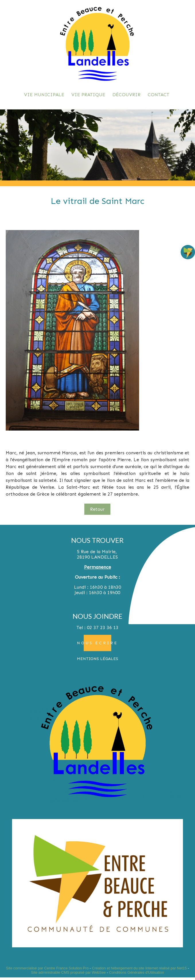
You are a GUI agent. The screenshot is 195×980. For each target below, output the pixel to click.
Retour (97, 509)
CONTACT (158, 95)
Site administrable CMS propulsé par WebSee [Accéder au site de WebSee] (68, 972)
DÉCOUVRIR (126, 95)
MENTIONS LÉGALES (97, 659)
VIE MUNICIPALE (44, 95)
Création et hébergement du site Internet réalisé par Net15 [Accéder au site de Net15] (139, 968)
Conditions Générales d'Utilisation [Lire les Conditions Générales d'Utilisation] (136, 972)
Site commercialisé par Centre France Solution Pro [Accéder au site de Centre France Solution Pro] (47, 968)
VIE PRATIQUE (88, 95)
